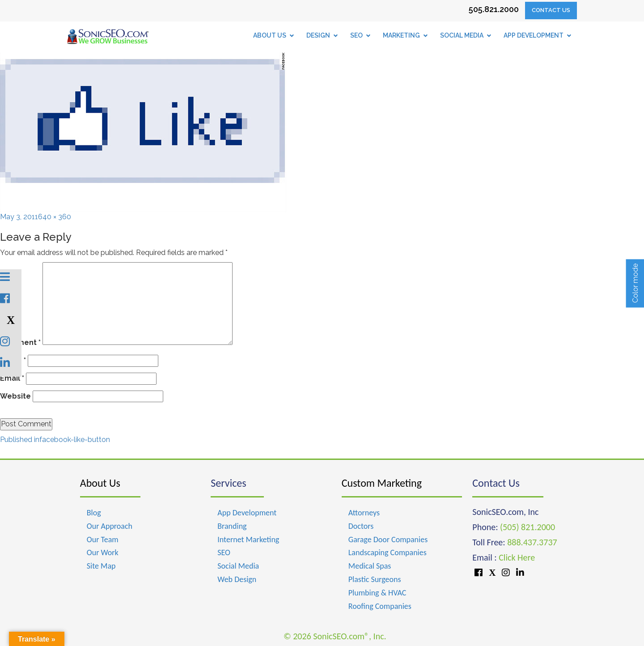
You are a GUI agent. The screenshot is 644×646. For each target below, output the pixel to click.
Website (15, 396)
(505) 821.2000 (527, 527)
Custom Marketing (382, 483)
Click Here (517, 557)
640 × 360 (55, 217)
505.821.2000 (494, 9)
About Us (100, 483)
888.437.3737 (532, 542)
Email (12, 378)
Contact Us (551, 10)
